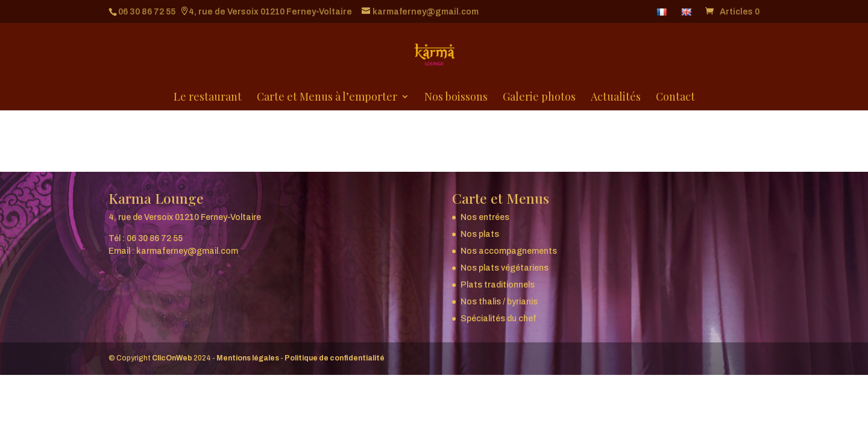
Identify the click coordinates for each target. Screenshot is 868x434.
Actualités (616, 98)
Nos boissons (456, 98)
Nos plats (480, 234)
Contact (675, 98)
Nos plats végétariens (505, 268)
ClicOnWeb (172, 358)
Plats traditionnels (498, 285)
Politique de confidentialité (335, 358)
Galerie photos (539, 98)
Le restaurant (208, 98)
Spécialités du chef (498, 319)
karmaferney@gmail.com (187, 251)
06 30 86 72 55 (147, 12)
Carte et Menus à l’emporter (327, 98)
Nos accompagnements (509, 251)
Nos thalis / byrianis (499, 302)
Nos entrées (485, 217)
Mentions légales (248, 358)
